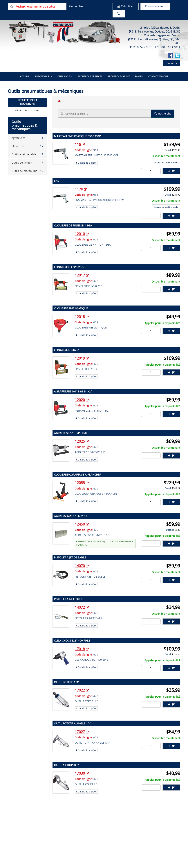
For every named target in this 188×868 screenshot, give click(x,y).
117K (79, 189)
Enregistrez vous (155, 6)
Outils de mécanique (27, 171)
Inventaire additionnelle (166, 162)
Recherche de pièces (90, 76)
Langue (171, 63)
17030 (80, 773)
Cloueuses (27, 146)
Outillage (64, 76)
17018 (80, 649)
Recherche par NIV (119, 76)
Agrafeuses (27, 138)
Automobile (42, 76)
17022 (80, 690)
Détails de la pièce (86, 163)
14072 (80, 607)
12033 (80, 483)
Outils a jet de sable (27, 154)
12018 (80, 317)
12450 (80, 524)
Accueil (25, 76)
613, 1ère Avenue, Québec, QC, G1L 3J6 (156, 31)
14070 (80, 566)
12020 (80, 400)
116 (78, 144)
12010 (80, 234)
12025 (80, 441)
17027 (80, 732)
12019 (80, 358)
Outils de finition (27, 163)
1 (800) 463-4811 (169, 47)
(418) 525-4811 (143, 47)
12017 (80, 275)
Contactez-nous (158, 76)
